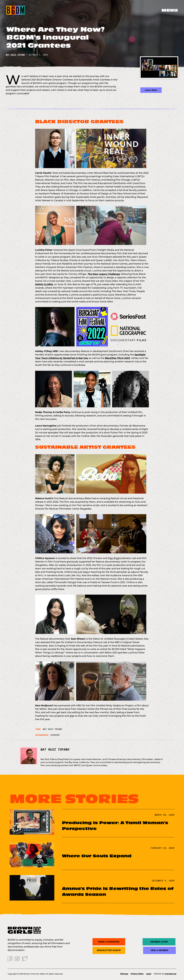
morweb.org (171, 974)
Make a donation (109, 942)
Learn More (151, 90)
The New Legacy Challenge (104, 274)
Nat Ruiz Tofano (15, 55)
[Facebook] (141, 10)
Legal (149, 974)
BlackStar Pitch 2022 (117, 358)
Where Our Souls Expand (97, 856)
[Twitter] (156, 10)
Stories (55, 735)
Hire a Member (160, 950)
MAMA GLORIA (44, 284)
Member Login (160, 942)
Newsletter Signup (109, 950)
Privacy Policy (137, 974)
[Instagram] (148, 10)
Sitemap (124, 974)
